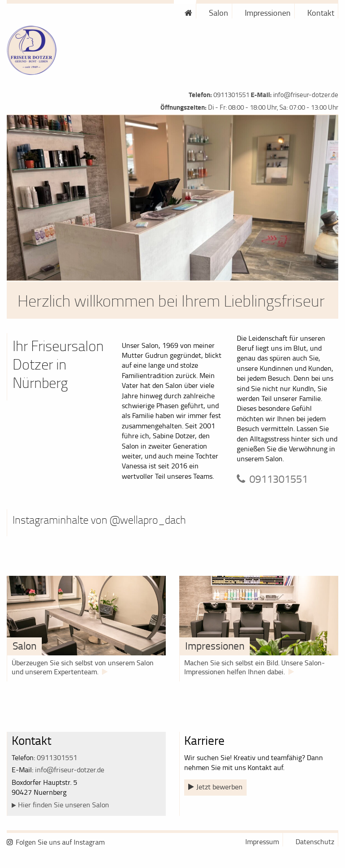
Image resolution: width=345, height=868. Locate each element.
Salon (219, 13)
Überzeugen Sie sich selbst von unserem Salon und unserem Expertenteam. (83, 667)
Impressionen (268, 13)
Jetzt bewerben (219, 787)
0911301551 (231, 95)
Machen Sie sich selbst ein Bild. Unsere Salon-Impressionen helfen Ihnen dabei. (254, 667)
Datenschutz (315, 841)
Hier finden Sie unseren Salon (64, 805)
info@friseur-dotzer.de (306, 95)
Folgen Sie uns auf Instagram (60, 842)
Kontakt (321, 13)
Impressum (262, 841)
